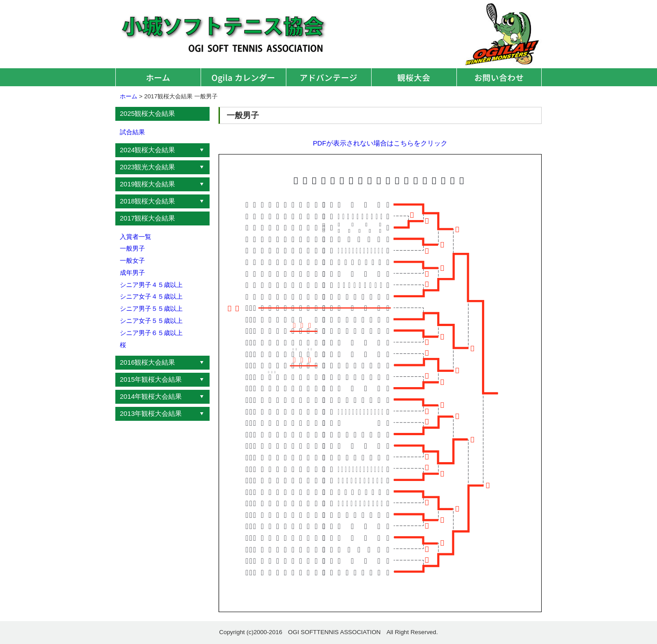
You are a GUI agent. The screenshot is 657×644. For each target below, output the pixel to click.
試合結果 (132, 132)
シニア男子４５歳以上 (151, 285)
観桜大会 (414, 77)
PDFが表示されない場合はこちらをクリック (380, 143)
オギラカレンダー (243, 77)
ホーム (158, 77)
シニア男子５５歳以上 (151, 309)
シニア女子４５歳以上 (151, 296)
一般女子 (132, 260)
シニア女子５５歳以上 (151, 321)
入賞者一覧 (136, 237)
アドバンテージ (328, 77)
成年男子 (132, 273)
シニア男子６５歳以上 (151, 333)
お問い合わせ (499, 77)
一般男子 (132, 248)
